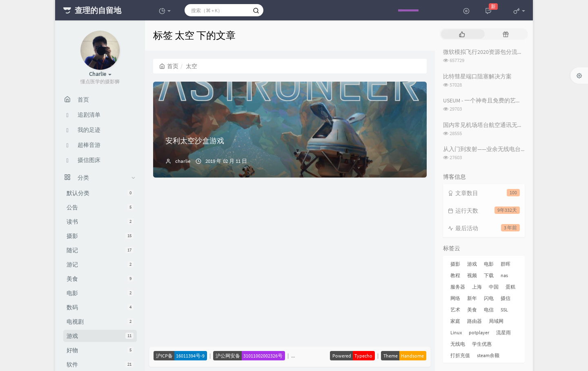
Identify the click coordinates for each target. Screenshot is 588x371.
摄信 (506, 298)
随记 (100, 250)
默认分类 (100, 193)
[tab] (462, 34)
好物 (100, 350)
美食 (100, 279)
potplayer (479, 332)
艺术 (455, 310)
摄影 (100, 236)
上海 (477, 287)
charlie (183, 161)
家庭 (455, 321)
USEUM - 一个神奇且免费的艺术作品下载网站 (499, 100)
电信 (489, 310)
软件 (100, 364)
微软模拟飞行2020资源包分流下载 (486, 52)
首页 (169, 66)
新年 (472, 298)
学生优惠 (482, 344)
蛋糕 (510, 287)
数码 (100, 307)
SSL (504, 310)
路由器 (474, 321)
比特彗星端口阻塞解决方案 (477, 76)
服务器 (458, 287)
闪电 (489, 298)
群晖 (506, 264)
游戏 (100, 336)
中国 (494, 287)
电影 (100, 293)
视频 (472, 275)
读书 (100, 222)
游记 (100, 264)
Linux (456, 332)
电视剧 (100, 322)
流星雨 (503, 332)
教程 (455, 275)
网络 (455, 298)
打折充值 (460, 355)
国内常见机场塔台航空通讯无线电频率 (492, 125)
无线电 (458, 344)
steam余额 (488, 355)
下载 (489, 275)
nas (504, 275)
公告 (100, 207)
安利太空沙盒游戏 (195, 141)
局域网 (496, 321)
